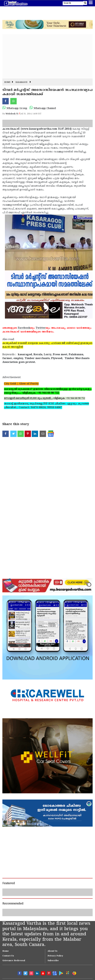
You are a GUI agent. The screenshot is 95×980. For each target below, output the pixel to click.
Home (7, 82)
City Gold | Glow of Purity (21, 384)
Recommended (13, 904)
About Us (52, 951)
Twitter (41, 328)
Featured (9, 883)
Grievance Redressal (14, 961)
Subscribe (53, 961)
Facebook (24, 328)
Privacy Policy (55, 956)
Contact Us (8, 956)
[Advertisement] (47, 56)
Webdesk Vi (12, 114)
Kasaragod (21, 82)
